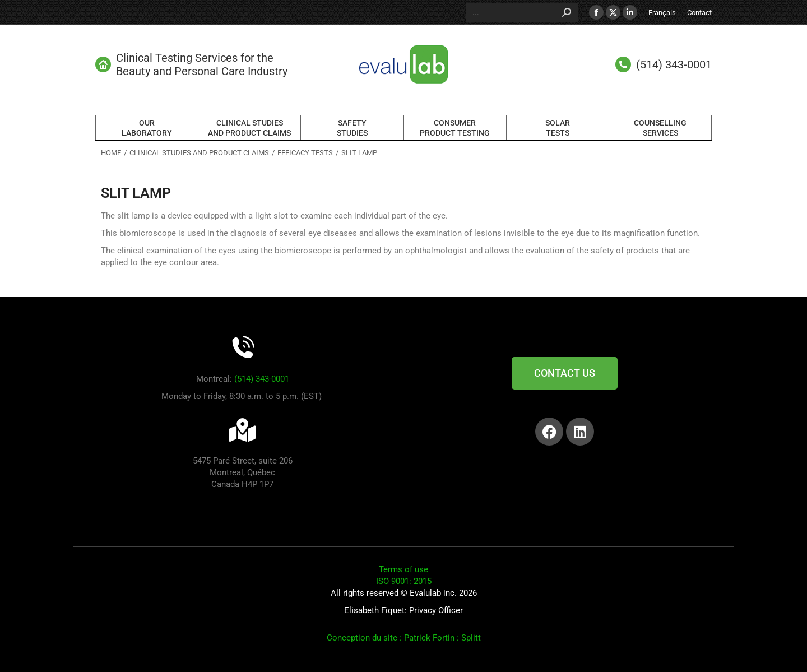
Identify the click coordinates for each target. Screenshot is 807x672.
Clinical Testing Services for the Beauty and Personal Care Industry (191, 64)
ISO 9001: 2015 (404, 581)
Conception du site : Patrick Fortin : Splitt (404, 638)
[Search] (522, 12)
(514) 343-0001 (262, 379)
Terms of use (403, 569)
